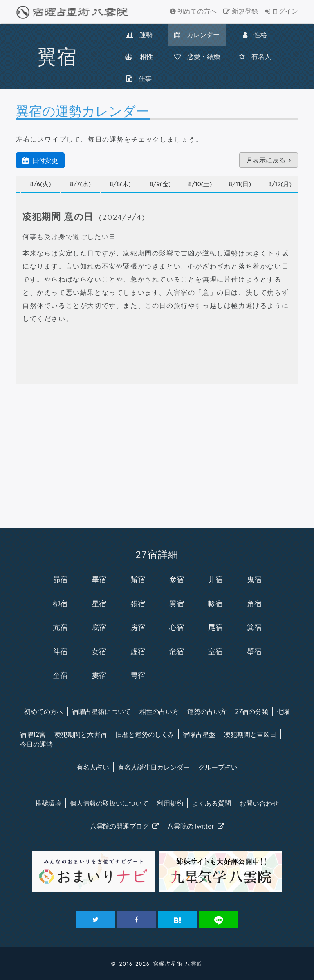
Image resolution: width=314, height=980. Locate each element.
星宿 (99, 603)
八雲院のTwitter (196, 826)
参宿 (177, 579)
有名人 (255, 56)
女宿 (99, 651)
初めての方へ (193, 11)
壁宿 (254, 651)
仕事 (139, 79)
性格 (255, 35)
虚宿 (138, 651)
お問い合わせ (259, 803)
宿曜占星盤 (199, 734)
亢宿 (60, 627)
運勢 (139, 35)
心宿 (177, 627)
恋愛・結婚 (197, 56)
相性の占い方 (159, 711)
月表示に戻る (269, 160)
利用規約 (170, 803)
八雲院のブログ (124, 826)
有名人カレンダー (154, 767)
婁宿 (99, 675)
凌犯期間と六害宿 (81, 734)
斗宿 (60, 651)
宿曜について (101, 711)
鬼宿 (254, 579)
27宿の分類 (252, 711)
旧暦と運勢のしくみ (145, 734)
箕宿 (254, 627)
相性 (139, 56)
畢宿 (99, 579)
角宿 (254, 603)
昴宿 (60, 579)
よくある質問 (211, 803)
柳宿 (60, 603)
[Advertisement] (157, 454)
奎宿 (60, 675)
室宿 (215, 651)
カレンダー (197, 35)
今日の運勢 (36, 744)
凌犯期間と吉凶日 (250, 734)
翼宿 (177, 603)
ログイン (281, 11)
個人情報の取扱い (109, 803)
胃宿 (138, 675)
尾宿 (215, 627)
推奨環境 (48, 803)
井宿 (215, 579)
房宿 (138, 627)
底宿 (99, 627)
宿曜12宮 (33, 734)
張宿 (138, 603)
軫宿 (215, 603)
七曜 (283, 711)
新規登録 (240, 11)
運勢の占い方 (207, 711)
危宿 (177, 651)
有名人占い (93, 767)
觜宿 (138, 579)
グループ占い (218, 767)
